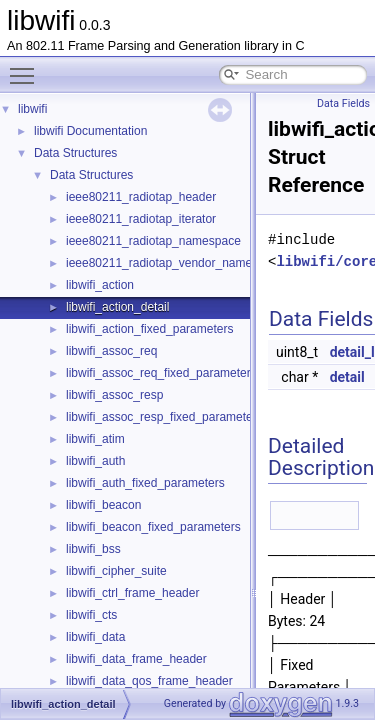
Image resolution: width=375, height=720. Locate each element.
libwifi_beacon (103, 505)
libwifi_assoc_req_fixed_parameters (161, 373)
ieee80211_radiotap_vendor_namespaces (178, 263)
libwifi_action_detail (117, 307)
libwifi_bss (93, 549)
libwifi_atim (95, 439)
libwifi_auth (95, 461)
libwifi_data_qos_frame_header (149, 681)
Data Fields (343, 103)
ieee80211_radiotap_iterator (141, 219)
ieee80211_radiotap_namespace (153, 241)
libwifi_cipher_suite (116, 571)
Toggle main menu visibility (27, 67)
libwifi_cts (91, 615)
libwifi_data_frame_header (136, 659)
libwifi (32, 109)
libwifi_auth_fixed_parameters (145, 483)
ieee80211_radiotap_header (141, 197)
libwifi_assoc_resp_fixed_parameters (164, 417)
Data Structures (75, 153)
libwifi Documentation (90, 131)
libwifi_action (100, 285)
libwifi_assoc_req (111, 351)
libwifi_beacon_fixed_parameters (153, 527)
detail (347, 377)
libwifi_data (95, 637)
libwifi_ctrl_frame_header (132, 593)
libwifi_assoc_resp (114, 395)
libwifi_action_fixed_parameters (149, 329)
